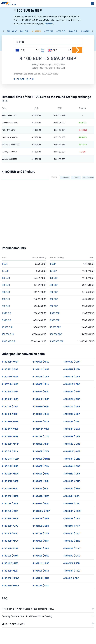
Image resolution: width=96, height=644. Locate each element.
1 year (76, 178)
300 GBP (54, 292)
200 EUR (6, 285)
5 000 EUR (7, 320)
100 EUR (6, 278)
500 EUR (6, 306)
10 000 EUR (7, 327)
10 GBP (53, 271)
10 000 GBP (55, 327)
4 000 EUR (24, 31)
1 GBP (53, 264)
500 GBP (54, 306)
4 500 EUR (85, 31)
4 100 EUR (36, 31)
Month (54, 178)
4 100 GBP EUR (24, 79)
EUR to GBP (12, 31)
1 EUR (5, 264)
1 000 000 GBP (57, 341)
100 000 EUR (8, 334)
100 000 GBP (56, 334)
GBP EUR (49, 24)
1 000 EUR (7, 313)
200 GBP (54, 285)
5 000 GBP (55, 320)
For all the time (88, 178)
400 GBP (54, 299)
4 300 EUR (61, 31)
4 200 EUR (49, 31)
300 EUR (6, 292)
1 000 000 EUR (9, 341)
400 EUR (6, 299)
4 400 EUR (73, 31)
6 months (65, 178)
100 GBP (54, 278)
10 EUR (5, 271)
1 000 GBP (55, 313)
